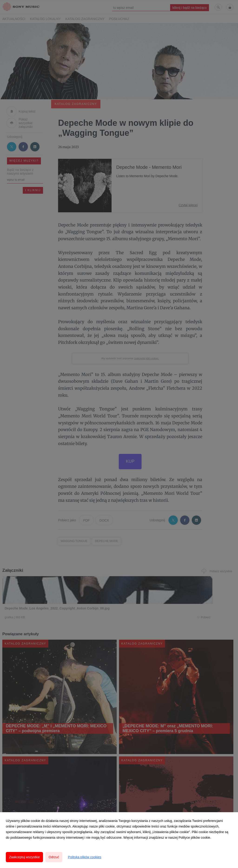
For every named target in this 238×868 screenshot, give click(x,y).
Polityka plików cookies (84, 857)
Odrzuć (54, 857)
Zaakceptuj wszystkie (24, 857)
